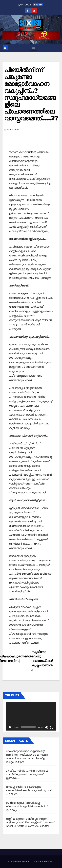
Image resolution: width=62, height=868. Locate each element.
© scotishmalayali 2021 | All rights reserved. (31, 862)
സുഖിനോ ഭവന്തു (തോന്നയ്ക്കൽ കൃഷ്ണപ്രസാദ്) (42, 661)
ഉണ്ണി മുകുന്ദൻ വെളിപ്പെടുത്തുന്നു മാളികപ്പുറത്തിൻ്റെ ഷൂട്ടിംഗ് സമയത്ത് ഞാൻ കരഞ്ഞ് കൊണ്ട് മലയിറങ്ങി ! (30, 822)
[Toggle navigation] (34, 48)
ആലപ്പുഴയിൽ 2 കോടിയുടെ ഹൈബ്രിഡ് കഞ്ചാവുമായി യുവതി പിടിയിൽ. (29, 790)
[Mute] (46, 727)
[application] (31, 716)
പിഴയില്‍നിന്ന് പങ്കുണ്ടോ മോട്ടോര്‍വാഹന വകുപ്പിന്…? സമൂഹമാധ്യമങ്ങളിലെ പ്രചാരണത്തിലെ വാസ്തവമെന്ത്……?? (31, 94)
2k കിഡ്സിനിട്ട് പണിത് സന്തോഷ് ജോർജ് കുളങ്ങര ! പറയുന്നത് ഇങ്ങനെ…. (27, 774)
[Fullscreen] (52, 727)
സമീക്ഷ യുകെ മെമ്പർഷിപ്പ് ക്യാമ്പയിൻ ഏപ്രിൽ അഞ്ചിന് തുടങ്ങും (26, 806)
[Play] (10, 727)
